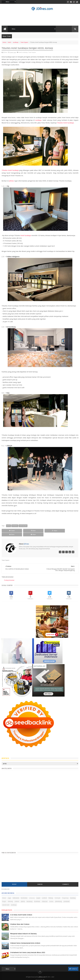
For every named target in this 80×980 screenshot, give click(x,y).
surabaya (16, 42)
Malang (51, 894)
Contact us (73, 965)
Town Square (24, 42)
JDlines (12, 181)
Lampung (32, 894)
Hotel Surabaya (26, 235)
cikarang (10, 898)
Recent (14, 881)
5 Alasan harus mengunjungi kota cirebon (25, 939)
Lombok (44, 894)
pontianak (67, 898)
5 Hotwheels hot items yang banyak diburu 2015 (28, 949)
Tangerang (65, 894)
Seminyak (57, 894)
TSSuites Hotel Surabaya (65, 123)
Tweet (9, 531)
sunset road (6, 901)
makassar (45, 898)
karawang (30, 898)
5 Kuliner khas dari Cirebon (20, 921)
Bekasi (4, 894)
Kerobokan (24, 894)
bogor (4, 898)
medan (51, 898)
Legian (38, 894)
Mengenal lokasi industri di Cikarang (23, 930)
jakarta (23, 898)
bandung (73, 894)
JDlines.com (42, 973)
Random (40, 881)
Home (4, 42)
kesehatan (37, 898)
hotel (9, 42)
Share (24, 531)
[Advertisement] (40, 18)
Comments (66, 881)
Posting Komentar (9, 576)
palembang (58, 898)
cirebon (17, 898)
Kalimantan (16, 894)
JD (44, 976)
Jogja (9, 894)
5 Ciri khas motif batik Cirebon (21, 911)
